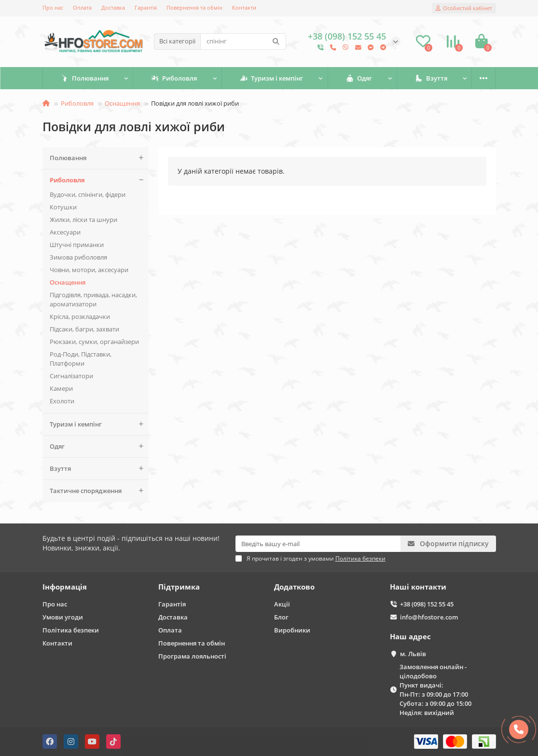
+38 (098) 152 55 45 (427, 604)
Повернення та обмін (194, 7)
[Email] (318, 544)
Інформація (65, 587)
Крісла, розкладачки (80, 316)
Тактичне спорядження (99, 491)
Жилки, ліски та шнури (83, 220)
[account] (464, 8)
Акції (282, 604)
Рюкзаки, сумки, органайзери (94, 342)
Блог (281, 617)
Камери (61, 388)
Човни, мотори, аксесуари (89, 270)
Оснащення (122, 103)
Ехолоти (62, 401)
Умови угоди (63, 617)
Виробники (292, 630)
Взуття (431, 78)
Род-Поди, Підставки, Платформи (81, 359)
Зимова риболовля (78, 257)
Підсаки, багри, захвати (84, 329)
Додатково (294, 587)
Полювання (85, 78)
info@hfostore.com (429, 617)
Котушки (63, 207)
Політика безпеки (71, 630)
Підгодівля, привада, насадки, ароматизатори (93, 299)
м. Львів (413, 654)
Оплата (82, 7)
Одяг (359, 78)
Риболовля (174, 78)
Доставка (113, 7)
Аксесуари (65, 232)
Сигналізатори (71, 376)
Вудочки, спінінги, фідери (88, 194)
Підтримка (179, 587)
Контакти (244, 7)
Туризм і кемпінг (271, 78)
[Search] (243, 41)
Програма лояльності (192, 656)
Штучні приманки (77, 245)
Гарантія (146, 7)
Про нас (53, 7)
